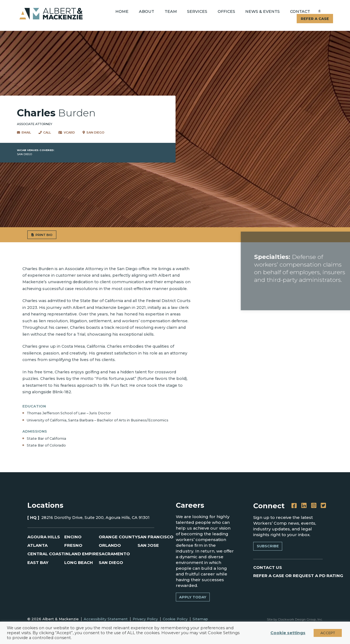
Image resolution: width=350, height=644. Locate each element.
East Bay (38, 562)
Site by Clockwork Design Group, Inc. (295, 619)
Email (24, 132)
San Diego (94, 132)
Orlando (110, 545)
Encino (73, 537)
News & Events (262, 11)
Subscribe (268, 546)
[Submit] (320, 11)
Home (122, 11)
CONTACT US (268, 567)
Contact (300, 11)
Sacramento (114, 554)
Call (45, 132)
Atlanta (37, 545)
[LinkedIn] (304, 506)
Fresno (73, 545)
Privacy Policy (145, 619)
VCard (67, 132)
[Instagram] (314, 506)
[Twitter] (323, 506)
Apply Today (193, 597)
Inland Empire (81, 554)
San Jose (148, 545)
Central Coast (46, 554)
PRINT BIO (26, 235)
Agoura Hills (44, 537)
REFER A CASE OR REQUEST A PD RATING (298, 576)
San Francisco (155, 537)
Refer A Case (315, 19)
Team (171, 11)
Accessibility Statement (106, 619)
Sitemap (200, 619)
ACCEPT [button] (328, 633)
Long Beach (79, 562)
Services (197, 11)
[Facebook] (294, 506)
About (147, 11)
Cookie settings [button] (288, 633)
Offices (226, 11)
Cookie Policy (175, 619)
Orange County (118, 537)
